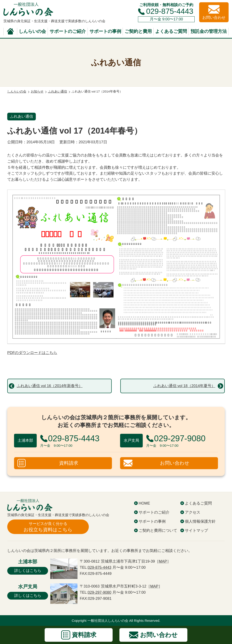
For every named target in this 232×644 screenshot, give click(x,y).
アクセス (193, 512)
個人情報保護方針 (200, 521)
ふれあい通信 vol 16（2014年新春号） (50, 386)
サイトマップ (196, 531)
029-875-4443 (170, 11)
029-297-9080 (99, 592)
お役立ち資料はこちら (48, 527)
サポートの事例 (105, 31)
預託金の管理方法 (209, 31)
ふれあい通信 (22, 116)
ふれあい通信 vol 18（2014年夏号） (184, 386)
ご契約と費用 (138, 31)
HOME (144, 503)
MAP (163, 561)
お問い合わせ (175, 463)
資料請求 (69, 463)
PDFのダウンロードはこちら (32, 353)
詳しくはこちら (28, 571)
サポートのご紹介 (68, 31)
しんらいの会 (32, 31)
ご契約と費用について (158, 531)
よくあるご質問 (171, 31)
